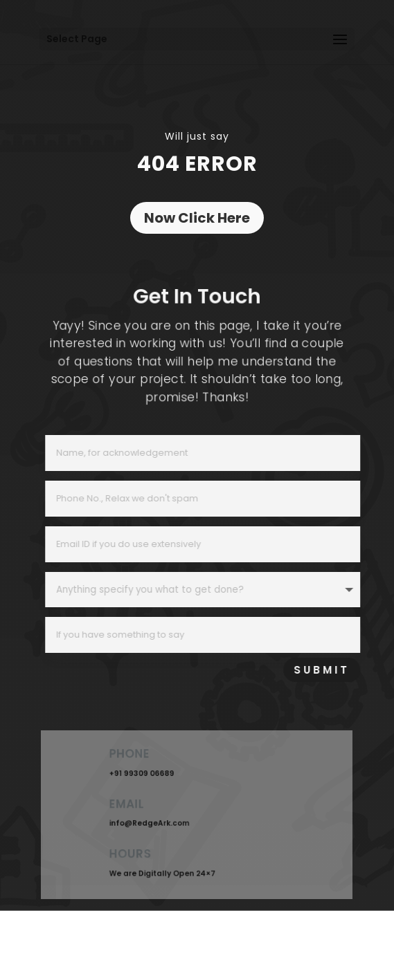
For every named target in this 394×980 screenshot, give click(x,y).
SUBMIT (340, 670)
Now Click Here (197, 218)
